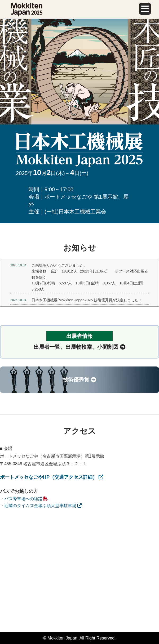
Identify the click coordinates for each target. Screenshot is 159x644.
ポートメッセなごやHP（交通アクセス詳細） (52, 477)
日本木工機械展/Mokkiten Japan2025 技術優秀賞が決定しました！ (87, 300)
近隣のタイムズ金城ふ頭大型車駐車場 (43, 506)
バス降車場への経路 (26, 499)
